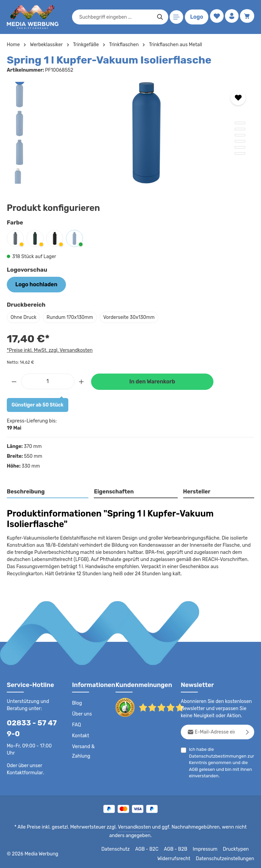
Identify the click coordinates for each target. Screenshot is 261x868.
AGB (194, 768)
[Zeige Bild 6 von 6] (240, 153)
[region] (130, 133)
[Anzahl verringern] (14, 380)
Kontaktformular (24, 772)
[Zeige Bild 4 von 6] (240, 141)
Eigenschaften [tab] (113, 491)
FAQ (77, 724)
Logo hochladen (34, 284)
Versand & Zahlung (83, 751)
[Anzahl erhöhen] (82, 380)
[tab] (48, 491)
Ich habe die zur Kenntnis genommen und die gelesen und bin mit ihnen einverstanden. (219, 762)
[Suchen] (159, 17)
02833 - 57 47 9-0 (29, 728)
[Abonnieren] (248, 731)
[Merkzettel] (215, 17)
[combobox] (114, 17)
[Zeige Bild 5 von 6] (240, 147)
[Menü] (175, 17)
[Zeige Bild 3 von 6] (240, 135)
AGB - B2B (178, 848)
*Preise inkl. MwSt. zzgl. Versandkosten (49, 349)
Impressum (207, 848)
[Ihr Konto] (231, 17)
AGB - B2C (150, 848)
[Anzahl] (48, 380)
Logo (195, 17)
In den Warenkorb (152, 381)
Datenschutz (119, 848)
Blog (77, 703)
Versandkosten (127, 826)
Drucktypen (237, 848)
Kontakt (80, 735)
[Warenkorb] (247, 17)
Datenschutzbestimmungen (216, 755)
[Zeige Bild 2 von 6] (240, 129)
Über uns (82, 713)
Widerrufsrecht (179, 858)
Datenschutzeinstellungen (227, 858)
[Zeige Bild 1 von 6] (240, 123)
